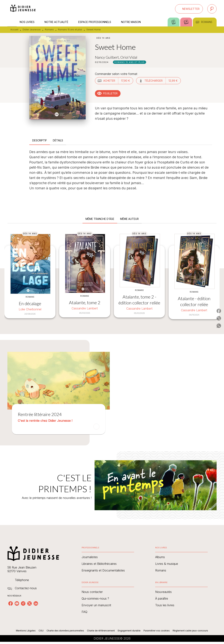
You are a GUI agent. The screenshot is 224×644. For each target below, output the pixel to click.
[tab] (12, 22)
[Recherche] (212, 9)
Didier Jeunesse (32, 30)
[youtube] (17, 603)
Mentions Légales (26, 631)
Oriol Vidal (129, 57)
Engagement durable (129, 631)
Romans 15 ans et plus (70, 30)
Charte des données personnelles (65, 631)
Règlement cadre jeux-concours (190, 631)
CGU (41, 631)
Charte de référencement (101, 631)
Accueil (14, 30)
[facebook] (11, 603)
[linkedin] (36, 603)
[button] (189, 9)
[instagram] (23, 603)
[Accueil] (23, 9)
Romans (49, 30)
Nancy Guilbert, (108, 57)
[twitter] (29, 603)
